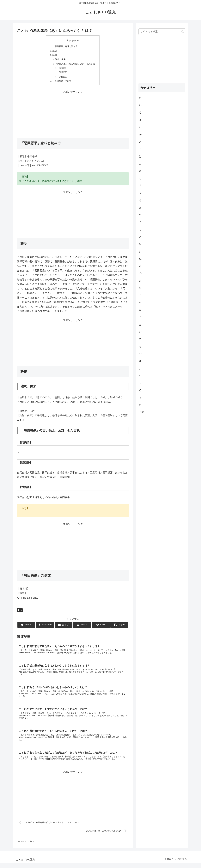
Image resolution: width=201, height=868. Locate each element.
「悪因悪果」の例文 (61, 83)
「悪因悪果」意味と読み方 (65, 47)
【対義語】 (62, 78)
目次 (69, 40)
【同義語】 (62, 69)
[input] (162, 32)
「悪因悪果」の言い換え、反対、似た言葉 (75, 65)
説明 (53, 51)
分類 (142, 412)
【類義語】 (62, 74)
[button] (183, 32)
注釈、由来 (59, 60)
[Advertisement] (73, 115)
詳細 (53, 56)
